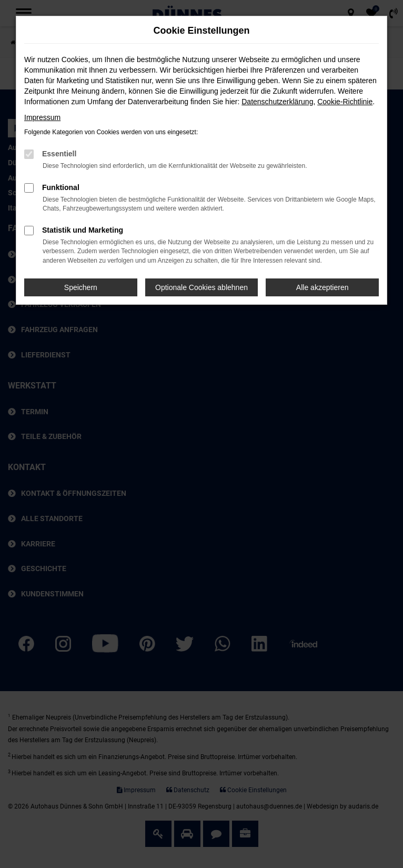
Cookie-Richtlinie (345, 102)
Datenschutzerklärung (277, 102)
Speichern (81, 287)
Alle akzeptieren (323, 287)
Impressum (42, 117)
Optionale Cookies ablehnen (201, 287)
